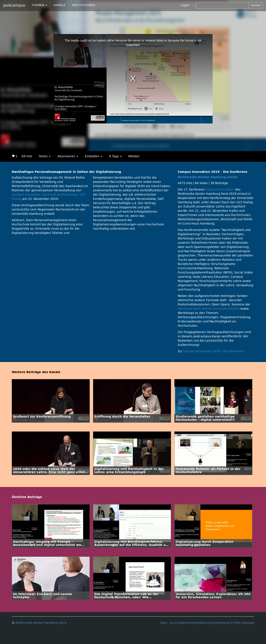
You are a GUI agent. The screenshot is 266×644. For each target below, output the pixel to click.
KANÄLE (60, 5)
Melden (134, 156)
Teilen (45, 156)
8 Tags (115, 156)
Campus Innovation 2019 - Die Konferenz (213, 351)
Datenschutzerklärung (194, 623)
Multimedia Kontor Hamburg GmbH (208, 177)
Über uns (167, 623)
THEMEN (39, 5)
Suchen (256, 5)
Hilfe (237, 623)
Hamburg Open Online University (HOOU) (209, 309)
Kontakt (249, 623)
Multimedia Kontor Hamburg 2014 (41, 623)
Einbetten (94, 156)
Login (185, 5)
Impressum (222, 623)
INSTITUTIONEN (83, 5)
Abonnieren (68, 156)
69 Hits (27, 156)
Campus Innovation (220, 190)
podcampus (14, 5)
